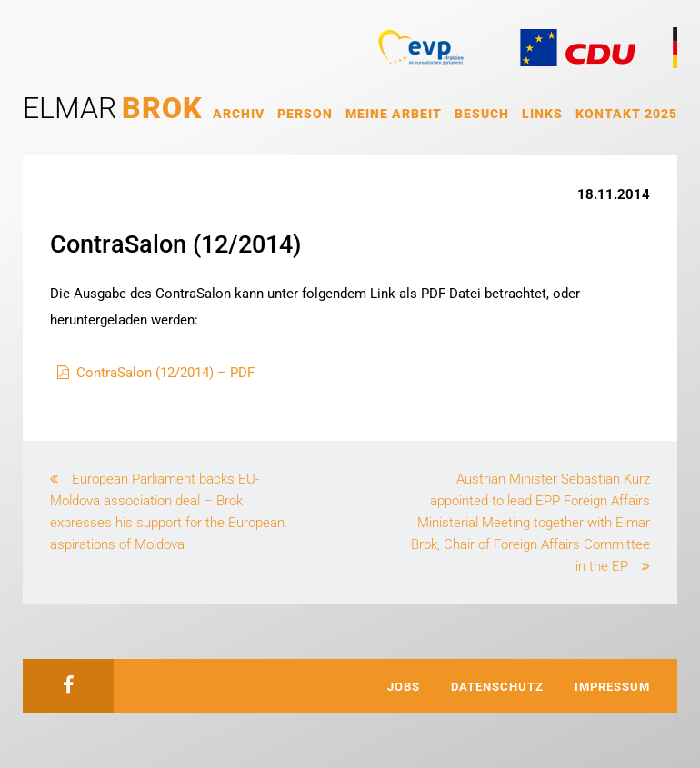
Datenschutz (497, 687)
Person (305, 114)
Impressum (612, 687)
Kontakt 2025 (626, 114)
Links (542, 114)
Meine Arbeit (394, 114)
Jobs (404, 687)
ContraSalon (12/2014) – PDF (165, 373)
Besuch (482, 114)
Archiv (239, 114)
